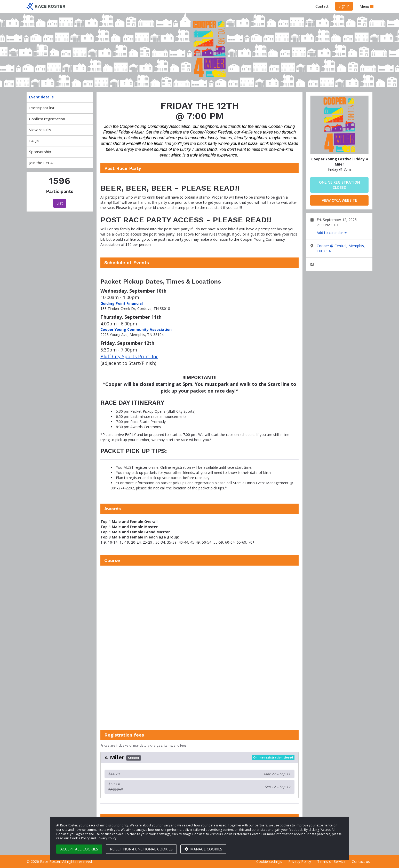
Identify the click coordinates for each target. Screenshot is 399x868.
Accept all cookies (79, 849)
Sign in (344, 6)
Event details (41, 97)
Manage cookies (203, 849)
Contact (322, 6)
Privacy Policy (300, 861)
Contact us (361, 861)
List (60, 203)
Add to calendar (332, 233)
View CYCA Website (340, 200)
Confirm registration (47, 119)
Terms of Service (331, 861)
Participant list (42, 108)
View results (40, 130)
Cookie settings (269, 861)
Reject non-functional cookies (141, 849)
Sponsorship (40, 152)
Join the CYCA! (41, 163)
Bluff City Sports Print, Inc (129, 356)
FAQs (34, 141)
